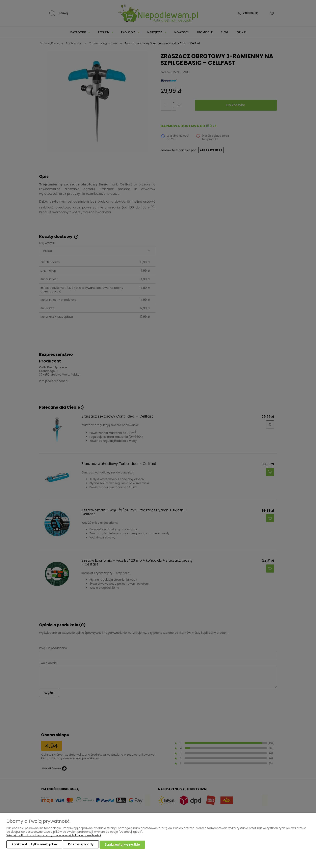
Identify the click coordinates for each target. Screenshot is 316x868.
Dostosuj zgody (81, 844)
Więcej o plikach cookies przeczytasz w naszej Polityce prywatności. (54, 836)
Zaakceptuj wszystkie (122, 844)
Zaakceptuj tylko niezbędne (34, 844)
